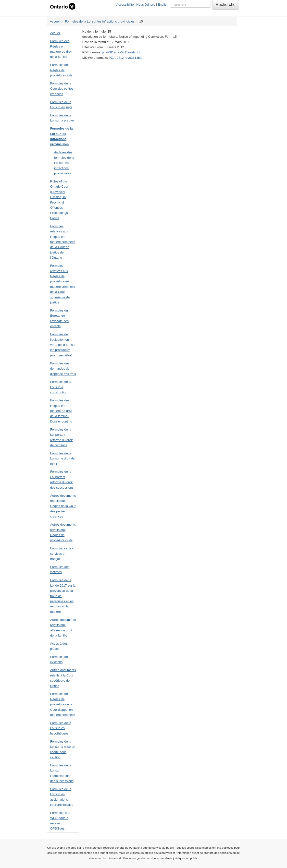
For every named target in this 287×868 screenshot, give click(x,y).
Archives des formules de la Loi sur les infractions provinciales (64, 163)
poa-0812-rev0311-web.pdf (121, 52)
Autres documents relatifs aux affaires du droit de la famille (63, 628)
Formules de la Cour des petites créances (62, 89)
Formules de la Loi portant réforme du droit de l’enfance (62, 437)
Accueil (55, 21)
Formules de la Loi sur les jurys (61, 105)
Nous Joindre (146, 5)
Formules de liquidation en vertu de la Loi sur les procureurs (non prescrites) (63, 345)
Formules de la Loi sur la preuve (62, 118)
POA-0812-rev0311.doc (126, 58)
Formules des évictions (60, 659)
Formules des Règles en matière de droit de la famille (61, 49)
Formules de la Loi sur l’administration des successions (62, 773)
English (163, 5)
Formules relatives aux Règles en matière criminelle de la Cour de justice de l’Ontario (63, 242)
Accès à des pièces (59, 646)
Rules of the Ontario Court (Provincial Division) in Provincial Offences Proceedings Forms (60, 200)
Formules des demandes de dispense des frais (63, 369)
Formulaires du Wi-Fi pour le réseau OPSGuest (61, 821)
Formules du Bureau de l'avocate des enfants (59, 318)
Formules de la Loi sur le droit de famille (62, 458)
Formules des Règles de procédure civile (61, 70)
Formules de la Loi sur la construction (61, 387)
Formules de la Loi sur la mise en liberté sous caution (63, 749)
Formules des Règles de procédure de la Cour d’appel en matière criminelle (63, 704)
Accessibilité (125, 5)
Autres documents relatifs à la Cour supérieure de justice (63, 678)
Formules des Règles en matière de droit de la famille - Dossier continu (61, 411)
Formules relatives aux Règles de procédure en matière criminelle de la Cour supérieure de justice (63, 284)
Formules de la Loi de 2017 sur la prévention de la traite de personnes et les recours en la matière (63, 596)
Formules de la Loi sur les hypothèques (61, 728)
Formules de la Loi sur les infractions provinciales (100, 21)
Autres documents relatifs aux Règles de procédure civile (63, 532)
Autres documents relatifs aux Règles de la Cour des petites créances (63, 506)
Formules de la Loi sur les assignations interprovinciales (62, 797)
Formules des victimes (60, 569)
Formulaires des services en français (62, 554)
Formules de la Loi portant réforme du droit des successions (62, 479)
